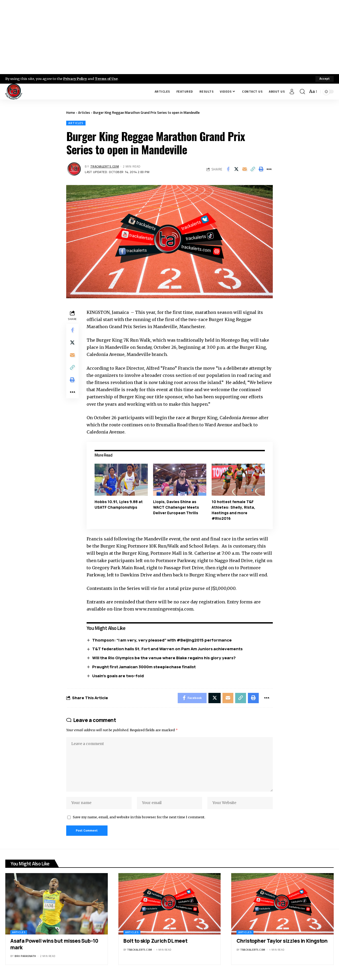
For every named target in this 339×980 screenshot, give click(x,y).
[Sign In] (292, 92)
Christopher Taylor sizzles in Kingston (282, 943)
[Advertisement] (169, 37)
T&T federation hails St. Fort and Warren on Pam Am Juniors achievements (168, 649)
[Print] (261, 169)
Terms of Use (108, 79)
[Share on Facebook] (228, 169)
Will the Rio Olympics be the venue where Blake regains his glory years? (164, 658)
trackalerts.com (105, 166)
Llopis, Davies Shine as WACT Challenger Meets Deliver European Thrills (176, 507)
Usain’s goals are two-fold (118, 676)
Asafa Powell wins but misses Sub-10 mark (54, 946)
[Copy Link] (253, 169)
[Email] (244, 169)
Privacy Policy (76, 79)
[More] (269, 169)
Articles (84, 112)
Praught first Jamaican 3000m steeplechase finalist (144, 667)
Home (71, 112)
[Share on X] (236, 169)
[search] (302, 92)
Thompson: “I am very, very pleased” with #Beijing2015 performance (162, 640)
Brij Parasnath (25, 958)
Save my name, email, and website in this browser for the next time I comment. (139, 819)
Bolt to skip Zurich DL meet (155, 943)
